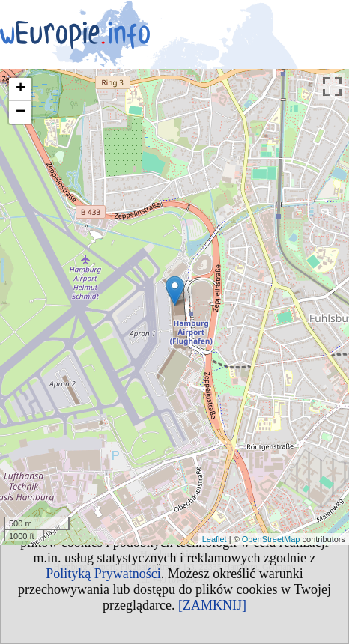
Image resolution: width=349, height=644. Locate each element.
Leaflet (215, 539)
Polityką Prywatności (103, 574)
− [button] (21, 112)
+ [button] (21, 89)
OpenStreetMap (271, 539)
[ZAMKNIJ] (212, 605)
